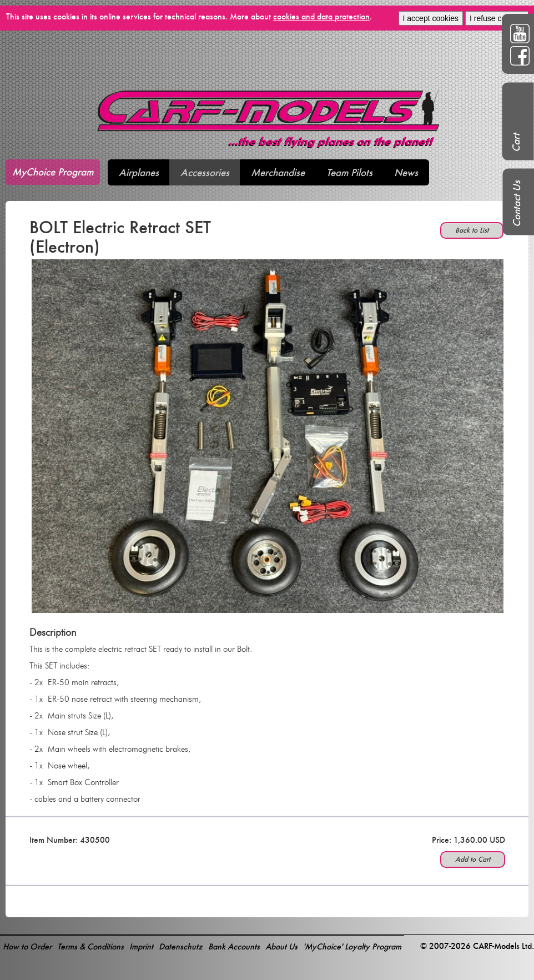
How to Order (27, 946)
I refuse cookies (497, 18)
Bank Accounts (234, 946)
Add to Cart (473, 859)
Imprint (141, 946)
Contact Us (517, 204)
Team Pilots (349, 172)
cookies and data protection (321, 16)
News (406, 172)
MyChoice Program (53, 172)
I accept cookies (431, 18)
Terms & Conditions (90, 946)
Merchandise (278, 172)
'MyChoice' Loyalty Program (352, 946)
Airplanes (139, 172)
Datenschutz (181, 946)
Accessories (205, 172)
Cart (516, 143)
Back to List (472, 230)
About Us (281, 946)
